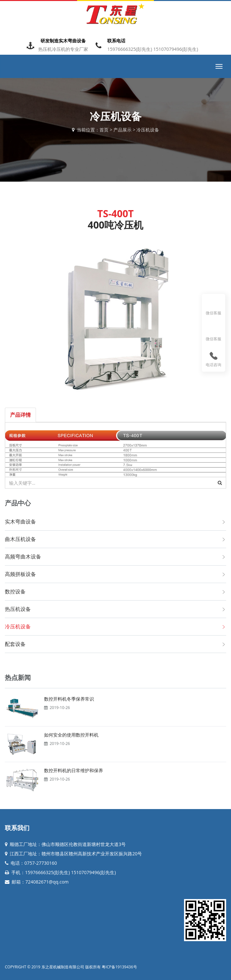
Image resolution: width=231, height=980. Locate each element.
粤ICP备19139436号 (119, 967)
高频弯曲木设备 (23, 557)
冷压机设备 (148, 130)
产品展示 (122, 130)
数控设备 (15, 592)
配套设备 (15, 644)
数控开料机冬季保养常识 (69, 699)
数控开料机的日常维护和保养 (74, 770)
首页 (104, 130)
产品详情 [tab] (20, 415)
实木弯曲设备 (20, 522)
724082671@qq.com (47, 882)
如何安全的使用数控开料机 (71, 735)
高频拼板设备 (20, 574)
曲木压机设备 (20, 539)
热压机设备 (18, 609)
